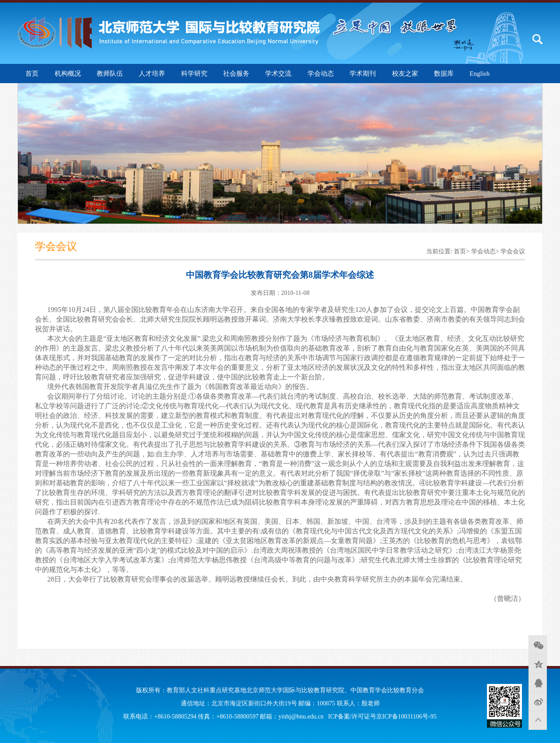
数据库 (444, 74)
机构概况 (68, 74)
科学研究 (194, 74)
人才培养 (152, 74)
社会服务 (236, 74)
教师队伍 (110, 74)
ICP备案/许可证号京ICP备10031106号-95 (382, 717)
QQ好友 (538, 683)
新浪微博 (538, 701)
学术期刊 (363, 74)
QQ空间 (538, 664)
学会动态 (321, 74)
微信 (538, 645)
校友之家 (405, 74)
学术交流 (278, 74)
